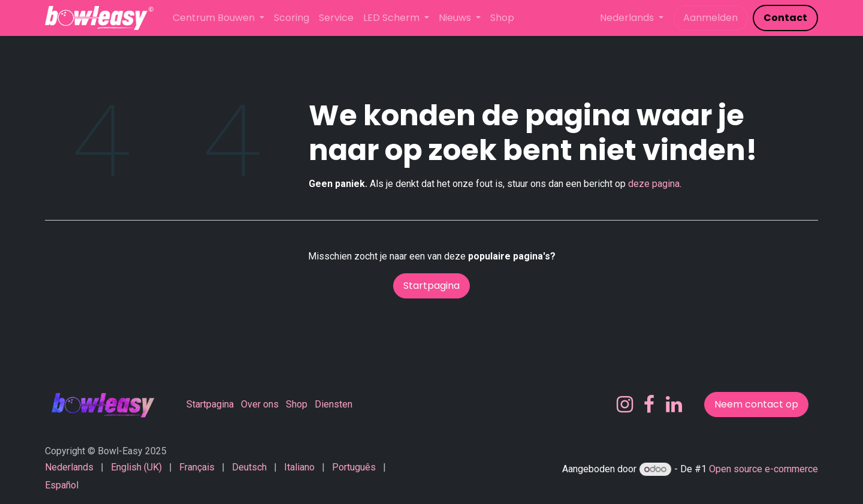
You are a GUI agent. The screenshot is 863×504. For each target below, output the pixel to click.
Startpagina (431, 286)
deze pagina (654, 184)
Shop (297, 404)
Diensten (334, 404)
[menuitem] (218, 18)
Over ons (260, 404)
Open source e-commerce (764, 469)
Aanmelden (710, 18)
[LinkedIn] (674, 405)
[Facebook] (649, 405)
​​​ (785, 18)
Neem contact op (756, 404)
